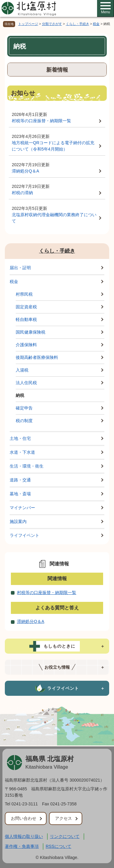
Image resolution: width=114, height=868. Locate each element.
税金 (96, 24)
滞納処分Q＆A (25, 171)
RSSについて (59, 846)
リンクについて (65, 836)
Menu (106, 8)
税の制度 (24, 421)
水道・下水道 (22, 452)
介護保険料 (26, 345)
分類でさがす (52, 24)
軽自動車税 (26, 319)
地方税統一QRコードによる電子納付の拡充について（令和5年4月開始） (53, 146)
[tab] (57, 646)
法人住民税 (26, 383)
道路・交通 (20, 480)
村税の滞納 (22, 193)
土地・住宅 (20, 438)
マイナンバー (22, 508)
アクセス (64, 818)
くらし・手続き (78, 24)
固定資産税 (26, 307)
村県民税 (24, 294)
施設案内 (18, 521)
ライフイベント (24, 535)
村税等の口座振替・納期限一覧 (41, 121)
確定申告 (24, 408)
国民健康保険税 (31, 332)
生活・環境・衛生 (27, 466)
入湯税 (22, 370)
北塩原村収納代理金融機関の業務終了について (54, 218)
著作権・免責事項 (22, 846)
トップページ (28, 24)
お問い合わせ (24, 818)
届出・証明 (20, 268)
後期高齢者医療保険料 (37, 357)
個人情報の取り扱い (24, 836)
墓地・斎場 (20, 494)
